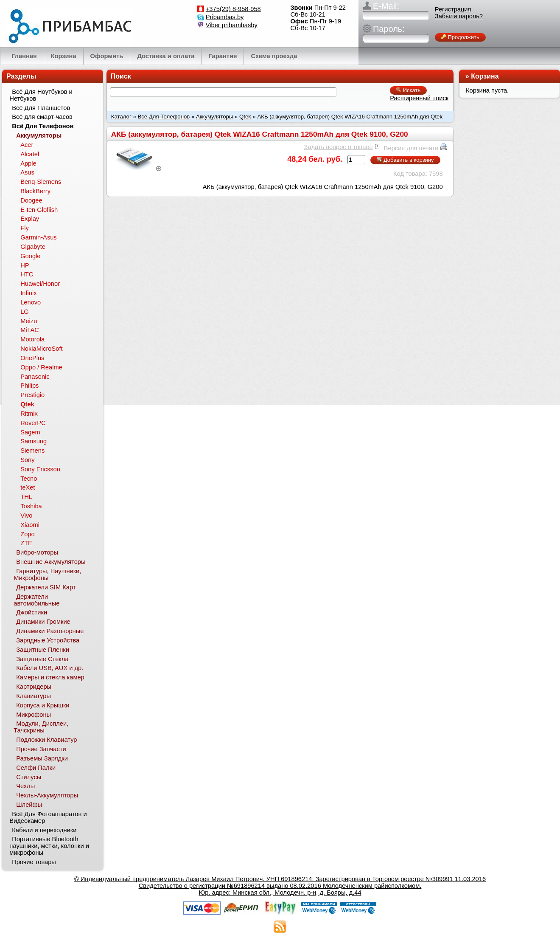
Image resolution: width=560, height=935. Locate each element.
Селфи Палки (36, 768)
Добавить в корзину (405, 160)
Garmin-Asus (39, 237)
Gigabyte (33, 247)
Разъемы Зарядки (42, 758)
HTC (27, 274)
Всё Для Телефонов (164, 117)
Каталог (121, 117)
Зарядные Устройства (48, 640)
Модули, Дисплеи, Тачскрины (41, 727)
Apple (28, 163)
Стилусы (29, 777)
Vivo (26, 515)
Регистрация (453, 9)
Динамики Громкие (43, 622)
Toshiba (31, 506)
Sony (27, 460)
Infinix (28, 293)
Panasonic (35, 377)
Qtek (245, 117)
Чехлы (25, 786)
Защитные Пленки (43, 650)
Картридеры (34, 687)
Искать (408, 90)
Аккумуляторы (214, 117)
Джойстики (32, 612)
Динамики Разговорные (50, 631)
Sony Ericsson (40, 469)
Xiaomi (30, 525)
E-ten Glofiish (39, 210)
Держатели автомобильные (36, 600)
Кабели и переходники (44, 830)
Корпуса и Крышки (43, 705)
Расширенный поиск (419, 98)
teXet (28, 487)
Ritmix (29, 414)
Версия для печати (411, 148)
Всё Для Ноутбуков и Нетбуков (41, 95)
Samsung (34, 441)
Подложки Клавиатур (46, 740)
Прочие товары (34, 862)
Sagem (30, 432)
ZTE (26, 543)
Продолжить (460, 37)
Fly (25, 228)
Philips (29, 386)
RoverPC (33, 423)
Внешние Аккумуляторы (51, 562)
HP (25, 265)
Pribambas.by (225, 17)
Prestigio (32, 395)
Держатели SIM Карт (46, 587)
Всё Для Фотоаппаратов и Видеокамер (48, 817)
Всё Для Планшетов (41, 108)
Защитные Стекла (42, 659)
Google (30, 256)
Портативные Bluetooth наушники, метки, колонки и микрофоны (49, 846)
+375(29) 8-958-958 (233, 9)
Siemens (32, 451)
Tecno (29, 479)
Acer (27, 145)
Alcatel (30, 154)
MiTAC (30, 330)
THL (26, 497)
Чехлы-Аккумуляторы (47, 795)
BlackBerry (35, 191)
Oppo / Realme (41, 367)
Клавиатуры (34, 696)
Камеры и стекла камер (50, 677)
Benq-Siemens (41, 182)
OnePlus (32, 358)
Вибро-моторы (37, 552)
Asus (27, 172)
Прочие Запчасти (41, 749)
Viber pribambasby (232, 25)
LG (25, 312)
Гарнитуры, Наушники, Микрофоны (47, 575)
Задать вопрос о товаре (338, 147)
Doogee (31, 200)
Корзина (485, 76)
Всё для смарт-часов (42, 117)
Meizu (29, 321)
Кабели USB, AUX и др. (50, 668)
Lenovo (31, 302)
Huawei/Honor (40, 284)
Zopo (27, 534)
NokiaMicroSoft (41, 349)
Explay (30, 219)
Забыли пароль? (459, 16)
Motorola (32, 339)
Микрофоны (34, 715)
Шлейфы (29, 805)
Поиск (121, 76)
